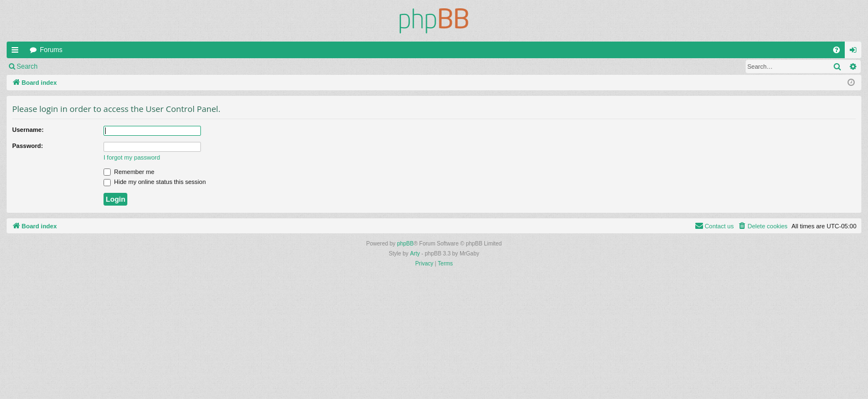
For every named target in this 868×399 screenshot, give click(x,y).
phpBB (405, 244)
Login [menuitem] (856, 52)
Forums (51, 50)
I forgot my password (132, 157)
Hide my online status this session (155, 182)
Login (62, 66)
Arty (415, 254)
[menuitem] (836, 50)
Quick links (17, 52)
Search (27, 66)
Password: (28, 146)
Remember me (129, 172)
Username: (28, 130)
